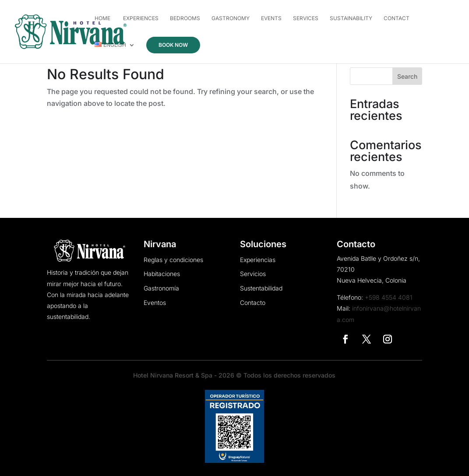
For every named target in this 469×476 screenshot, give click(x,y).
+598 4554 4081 (389, 297)
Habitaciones (162, 274)
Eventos (155, 303)
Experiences (140, 18)
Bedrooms (185, 18)
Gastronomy (231, 18)
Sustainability (351, 18)
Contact (397, 18)
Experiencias (258, 260)
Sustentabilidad (261, 288)
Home (102, 18)
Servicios (253, 274)
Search (407, 76)
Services (306, 18)
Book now (173, 45)
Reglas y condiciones (173, 260)
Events (271, 18)
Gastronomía (161, 288)
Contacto (253, 303)
